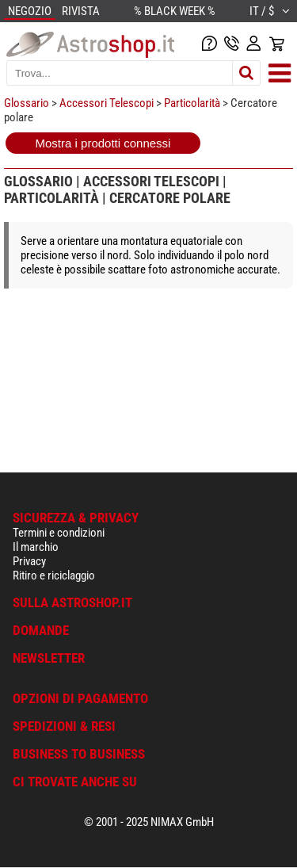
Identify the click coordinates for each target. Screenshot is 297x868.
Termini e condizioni (59, 533)
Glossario (27, 103)
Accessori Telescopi (107, 103)
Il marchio (36, 547)
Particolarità (192, 103)
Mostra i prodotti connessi (103, 143)
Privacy (29, 561)
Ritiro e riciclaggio (54, 575)
